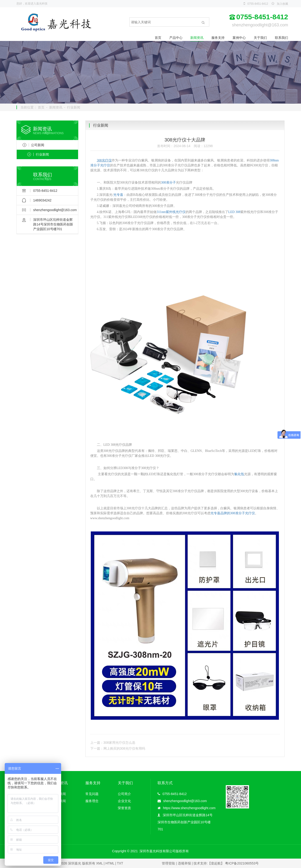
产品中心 (176, 38)
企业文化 (124, 801)
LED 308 (234, 212)
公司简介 (124, 794)
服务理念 (92, 801)
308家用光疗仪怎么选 (119, 743)
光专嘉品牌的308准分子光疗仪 (233, 513)
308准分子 (168, 183)
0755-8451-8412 (258, 4)
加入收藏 (282, 4)
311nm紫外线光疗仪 (171, 212)
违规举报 (184, 863)
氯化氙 (239, 474)
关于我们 (260, 38)
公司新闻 (33, 145)
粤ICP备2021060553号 (242, 863)
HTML (110, 863)
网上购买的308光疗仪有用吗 (124, 748)
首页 (158, 38)
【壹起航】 (216, 863)
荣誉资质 (124, 808)
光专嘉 (118, 195)
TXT (120, 863)
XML (99, 863)
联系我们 (281, 38)
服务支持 (218, 38)
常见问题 (92, 794)
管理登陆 (168, 863)
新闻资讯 (197, 38)
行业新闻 (74, 107)
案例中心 (239, 38)
